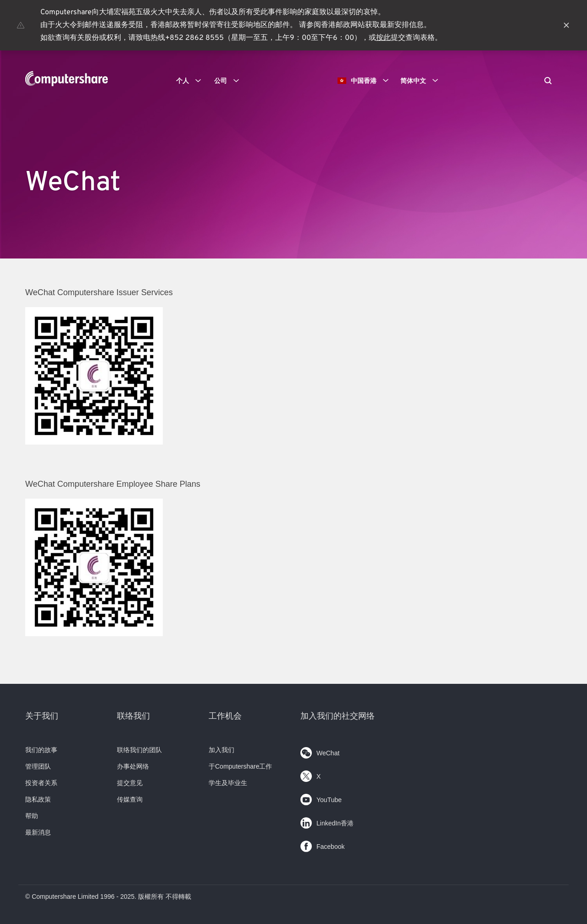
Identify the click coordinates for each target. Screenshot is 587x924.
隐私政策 (38, 799)
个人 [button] (192, 81)
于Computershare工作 (241, 766)
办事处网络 (133, 766)
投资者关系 (41, 783)
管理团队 (38, 766)
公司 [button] (230, 81)
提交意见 (130, 783)
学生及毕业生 (228, 783)
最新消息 (38, 832)
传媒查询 (130, 799)
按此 (383, 38)
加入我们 (222, 750)
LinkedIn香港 (327, 821)
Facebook (322, 844)
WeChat (320, 751)
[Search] (548, 82)
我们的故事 (41, 750)
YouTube (321, 798)
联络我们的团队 (139, 750)
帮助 (32, 816)
